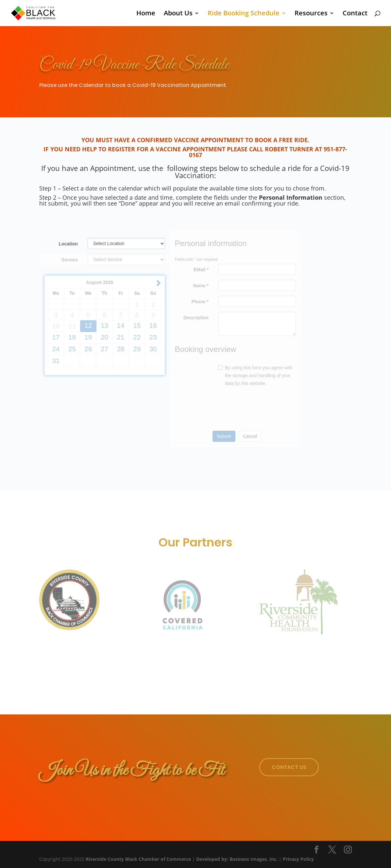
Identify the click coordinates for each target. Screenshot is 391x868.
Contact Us (289, 767)
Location (68, 244)
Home (146, 14)
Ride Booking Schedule (244, 14)
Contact (355, 14)
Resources (311, 14)
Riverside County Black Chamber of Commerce (138, 859)
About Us (178, 14)
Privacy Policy (298, 859)
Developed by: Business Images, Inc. (237, 859)
